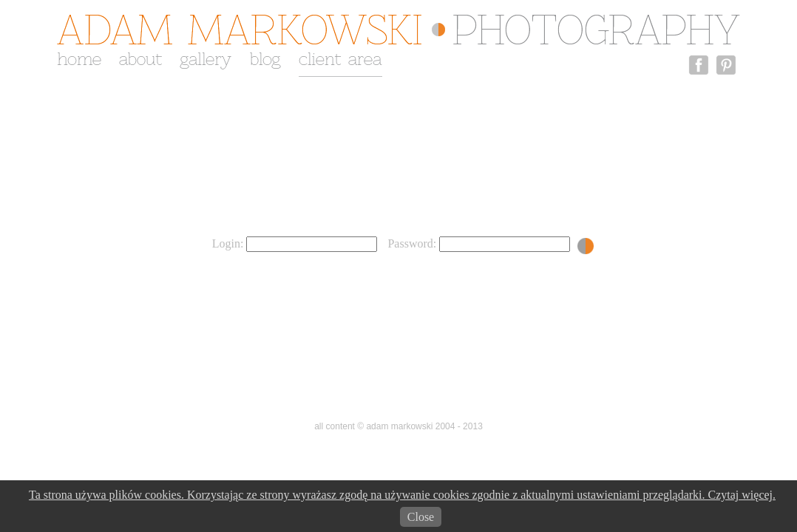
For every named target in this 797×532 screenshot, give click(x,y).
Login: (295, 243)
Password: (479, 243)
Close (421, 517)
